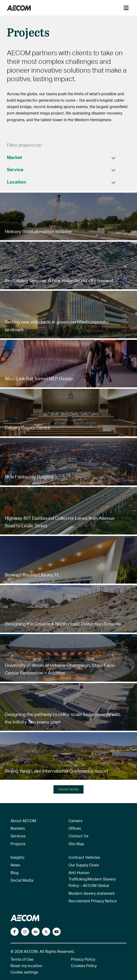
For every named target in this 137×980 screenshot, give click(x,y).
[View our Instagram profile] (25, 932)
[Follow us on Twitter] (46, 932)
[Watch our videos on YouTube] (57, 932)
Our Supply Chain (84, 865)
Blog (15, 872)
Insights (17, 857)
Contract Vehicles (84, 857)
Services (18, 836)
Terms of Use (22, 959)
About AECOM (23, 821)
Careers (75, 821)
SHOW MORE (68, 789)
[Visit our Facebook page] (15, 932)
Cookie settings (24, 972)
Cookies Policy (84, 966)
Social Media (22, 880)
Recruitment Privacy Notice (93, 901)
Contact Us (78, 836)
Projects (18, 844)
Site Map (76, 844)
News (15, 865)
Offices (75, 828)
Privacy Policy (83, 959)
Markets (18, 828)
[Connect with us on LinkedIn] (36, 932)
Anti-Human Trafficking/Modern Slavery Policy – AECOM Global (92, 879)
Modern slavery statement (92, 893)
